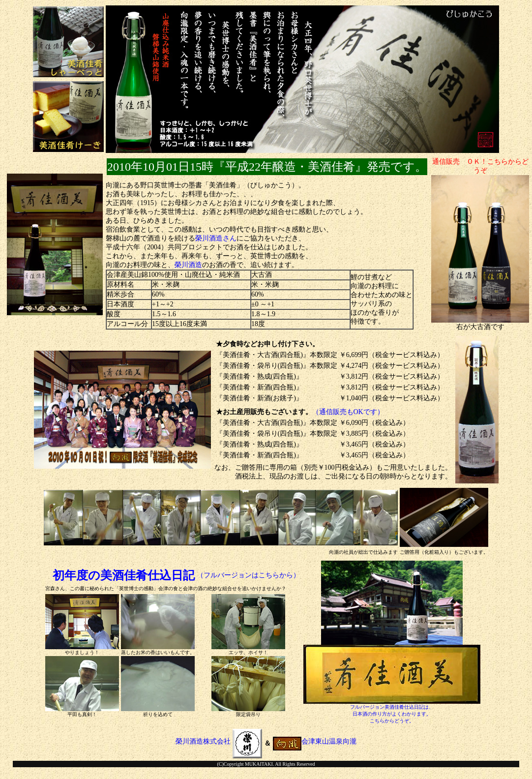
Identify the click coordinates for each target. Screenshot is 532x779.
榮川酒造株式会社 (219, 741)
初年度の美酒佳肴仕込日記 (124, 575)
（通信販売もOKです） (348, 412)
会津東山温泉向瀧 (315, 741)
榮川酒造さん (216, 238)
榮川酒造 (188, 265)
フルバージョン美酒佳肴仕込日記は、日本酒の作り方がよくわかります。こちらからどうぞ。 (392, 714)
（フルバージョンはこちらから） (248, 575)
